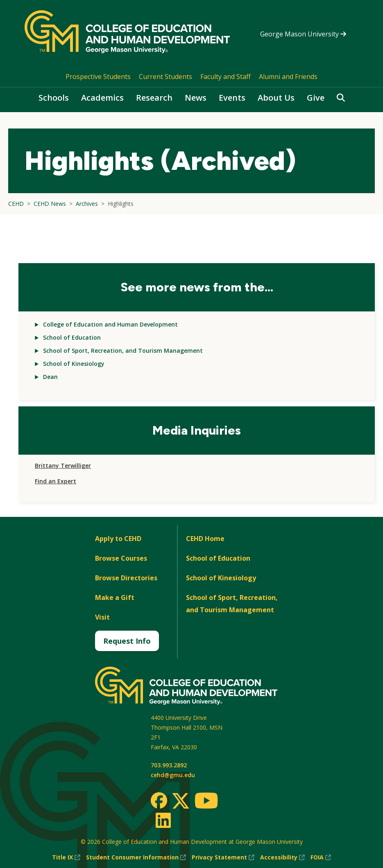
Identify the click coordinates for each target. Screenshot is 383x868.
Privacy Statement (223, 857)
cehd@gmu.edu (173, 775)
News (196, 98)
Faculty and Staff (225, 77)
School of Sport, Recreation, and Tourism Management (123, 351)
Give (316, 98)
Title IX (66, 857)
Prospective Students (98, 77)
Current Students (165, 77)
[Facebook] (159, 800)
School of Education (72, 337)
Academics (102, 98)
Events (232, 98)
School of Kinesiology (74, 364)
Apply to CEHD (118, 539)
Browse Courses (121, 558)
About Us (276, 98)
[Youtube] (206, 802)
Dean (50, 377)
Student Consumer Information (136, 857)
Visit (102, 617)
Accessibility (282, 857)
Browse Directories (126, 578)
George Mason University (303, 34)
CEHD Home (205, 539)
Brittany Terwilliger (63, 466)
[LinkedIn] (163, 820)
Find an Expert (56, 481)
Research (154, 98)
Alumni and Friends (288, 77)
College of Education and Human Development (110, 324)
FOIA (321, 857)
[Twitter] (181, 801)
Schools (54, 98)
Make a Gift (115, 597)
